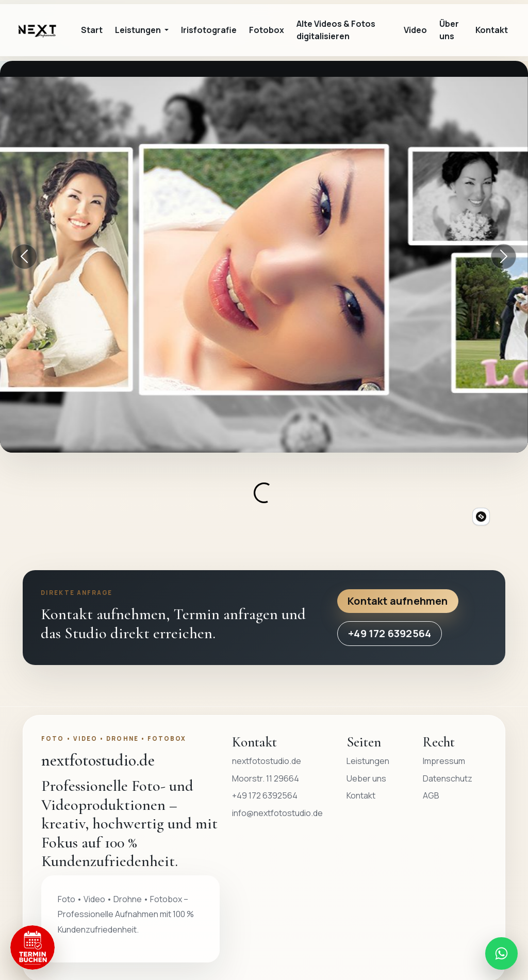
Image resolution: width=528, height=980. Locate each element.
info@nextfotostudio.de (277, 813)
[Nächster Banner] (504, 257)
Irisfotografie (209, 30)
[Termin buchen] (32, 948)
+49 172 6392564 (390, 633)
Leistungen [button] (139, 30)
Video (415, 30)
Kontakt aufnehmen (398, 601)
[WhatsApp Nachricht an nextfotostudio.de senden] (501, 953)
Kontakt (492, 30)
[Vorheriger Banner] (25, 257)
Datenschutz (448, 778)
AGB (431, 795)
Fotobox (267, 30)
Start (92, 30)
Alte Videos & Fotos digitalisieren (336, 30)
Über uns (449, 30)
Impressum (444, 761)
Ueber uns (366, 778)
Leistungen (368, 761)
